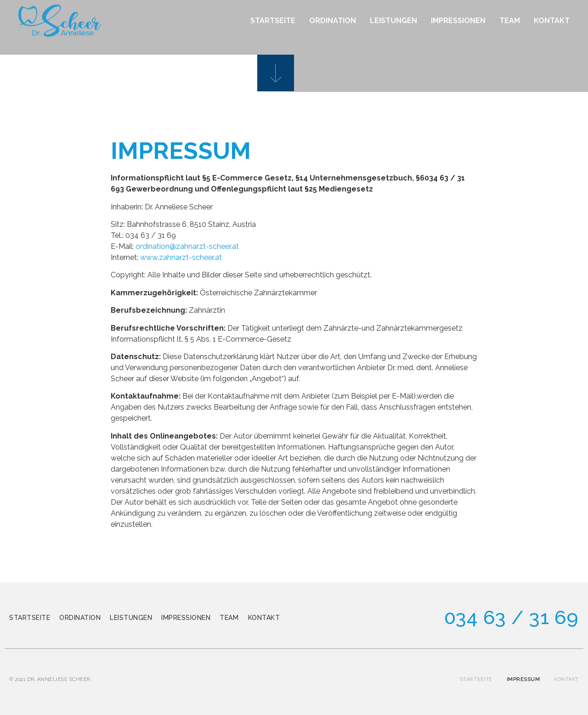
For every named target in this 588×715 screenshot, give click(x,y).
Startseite (30, 618)
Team (229, 618)
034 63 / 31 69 (512, 617)
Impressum (523, 679)
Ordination (80, 618)
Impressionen (186, 618)
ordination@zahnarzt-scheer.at (187, 246)
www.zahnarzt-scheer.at (181, 257)
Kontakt (264, 618)
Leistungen (131, 618)
